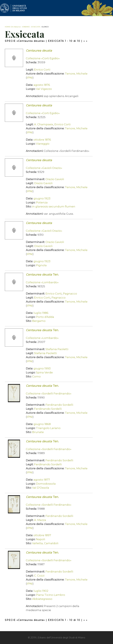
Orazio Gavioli (55, 179)
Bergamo (39, 321)
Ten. (42, 275)
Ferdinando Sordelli (59, 405)
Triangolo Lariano (48, 428)
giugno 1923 (42, 198)
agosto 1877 (42, 480)
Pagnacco (70, 294)
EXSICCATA (36, 27)
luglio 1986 (41, 313)
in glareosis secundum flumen (54, 206)
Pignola (41, 265)
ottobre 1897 (42, 535)
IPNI (30, 78)
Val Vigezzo (44, 89)
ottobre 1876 (42, 140)
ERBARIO (26, 27)
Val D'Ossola (41, 488)
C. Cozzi (39, 576)
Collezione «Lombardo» (42, 282)
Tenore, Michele (76, 74)
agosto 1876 (42, 85)
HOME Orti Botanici (13, 27)
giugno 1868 (42, 424)
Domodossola (46, 484)
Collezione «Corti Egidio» (43, 58)
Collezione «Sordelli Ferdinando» (49, 394)
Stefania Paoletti (57, 349)
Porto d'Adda (45, 317)
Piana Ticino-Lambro (51, 595)
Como (36, 376)
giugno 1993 (42, 368)
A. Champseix (44, 124)
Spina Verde (44, 372)
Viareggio (43, 144)
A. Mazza (40, 520)
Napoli (41, 539)
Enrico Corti (42, 70)
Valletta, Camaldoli (45, 543)
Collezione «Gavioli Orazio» (44, 168)
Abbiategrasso (42, 599)
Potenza (42, 202)
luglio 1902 (41, 591)
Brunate (38, 432)
